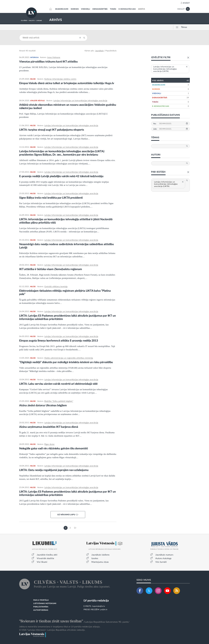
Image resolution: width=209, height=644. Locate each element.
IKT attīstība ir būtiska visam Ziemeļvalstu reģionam (51, 269)
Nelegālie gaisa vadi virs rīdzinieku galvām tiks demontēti (53, 449)
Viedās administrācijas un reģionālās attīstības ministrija (69, 358)
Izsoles (95, 558)
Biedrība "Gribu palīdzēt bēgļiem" (59, 401)
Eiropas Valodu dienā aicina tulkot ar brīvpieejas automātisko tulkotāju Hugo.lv (67, 83)
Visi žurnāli (161, 562)
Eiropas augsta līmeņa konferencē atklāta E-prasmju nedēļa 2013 (59, 341)
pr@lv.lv (104, 610)
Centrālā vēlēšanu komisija (56, 287)
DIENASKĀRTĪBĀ (100, 9)
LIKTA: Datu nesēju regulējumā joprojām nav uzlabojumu (54, 470)
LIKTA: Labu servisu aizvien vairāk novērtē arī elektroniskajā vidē (58, 384)
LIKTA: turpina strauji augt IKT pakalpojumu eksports (52, 130)
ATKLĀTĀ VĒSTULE (37, 101)
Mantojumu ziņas (100, 562)
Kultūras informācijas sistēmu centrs (60, 79)
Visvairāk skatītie (45, 558)
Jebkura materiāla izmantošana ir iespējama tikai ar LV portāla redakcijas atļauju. (60, 627)
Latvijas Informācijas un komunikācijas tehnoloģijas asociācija (80, 101)
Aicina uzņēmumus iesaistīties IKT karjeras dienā (49, 427)
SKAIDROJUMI (62, 9)
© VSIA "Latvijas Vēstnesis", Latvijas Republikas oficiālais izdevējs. (52, 630)
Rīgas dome (49, 444)
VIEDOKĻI (86, 9)
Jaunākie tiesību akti (47, 555)
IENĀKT (186, 3)
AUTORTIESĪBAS (41, 610)
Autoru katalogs (163, 558)
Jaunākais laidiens (101, 555)
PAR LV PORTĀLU (41, 600)
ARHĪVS (142, 9)
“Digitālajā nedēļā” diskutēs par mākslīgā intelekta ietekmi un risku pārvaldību (66, 362)
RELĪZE (33, 79)
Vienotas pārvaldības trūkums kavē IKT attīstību (48, 62)
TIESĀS (113, 9)
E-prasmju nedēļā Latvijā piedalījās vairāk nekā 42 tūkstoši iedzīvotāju (61, 176)
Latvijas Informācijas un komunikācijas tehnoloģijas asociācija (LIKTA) (169, 184)
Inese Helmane (54, 57)
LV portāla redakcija (96, 601)
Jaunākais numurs (164, 555)
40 (27, 51)
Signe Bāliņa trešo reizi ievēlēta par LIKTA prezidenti (51, 198)
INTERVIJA (34, 57)
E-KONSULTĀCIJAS (127, 9)
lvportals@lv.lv (99, 606)
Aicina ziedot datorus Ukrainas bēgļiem (43, 405)
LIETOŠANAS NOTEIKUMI (45, 604)
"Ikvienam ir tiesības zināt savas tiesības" (51, 621)
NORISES (75, 9)
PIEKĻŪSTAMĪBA (41, 607)
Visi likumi (42, 562)
